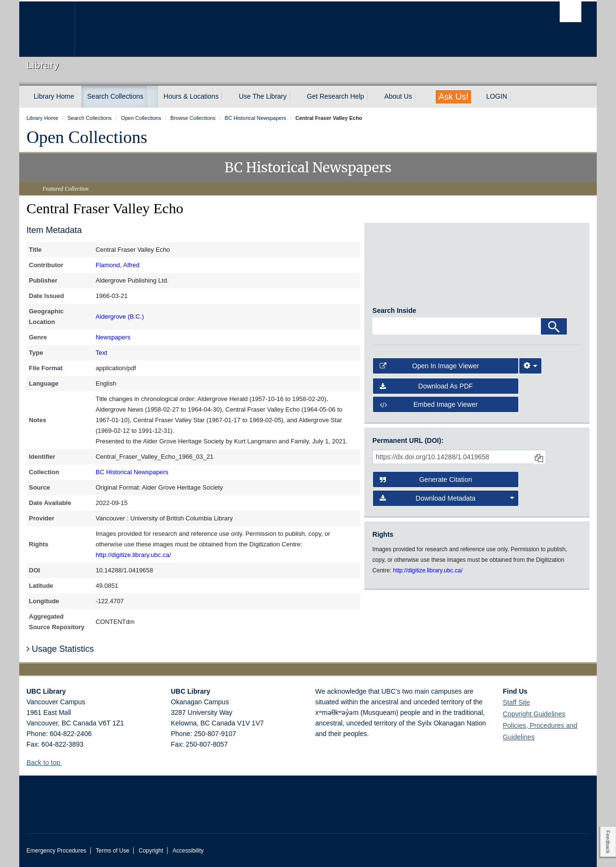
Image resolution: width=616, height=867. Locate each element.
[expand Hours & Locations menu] (227, 97)
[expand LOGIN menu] (516, 97)
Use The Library (263, 96)
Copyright (151, 851)
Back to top (48, 763)
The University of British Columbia (47, 29)
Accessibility (188, 851)
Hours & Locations (191, 96)
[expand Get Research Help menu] (373, 97)
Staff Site (517, 702)
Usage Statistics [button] (60, 649)
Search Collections (115, 96)
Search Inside (394, 314)
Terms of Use (113, 851)
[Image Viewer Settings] (530, 370)
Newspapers (113, 337)
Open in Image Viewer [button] (430, 370)
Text (102, 353)
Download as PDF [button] (426, 390)
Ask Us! (453, 97)
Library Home (54, 96)
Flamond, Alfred (118, 265)
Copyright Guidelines (534, 714)
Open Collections (87, 137)
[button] (66, 762)
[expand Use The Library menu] (295, 97)
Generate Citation (426, 483)
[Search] (554, 330)
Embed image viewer (429, 408)
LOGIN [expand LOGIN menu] (497, 96)
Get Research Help (336, 96)
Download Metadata (447, 502)
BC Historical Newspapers (132, 472)
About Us (398, 96)
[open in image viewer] (399, 269)
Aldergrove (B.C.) (120, 317)
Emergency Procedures (56, 851)
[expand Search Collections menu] (152, 97)
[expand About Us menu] (421, 97)
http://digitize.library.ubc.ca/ (134, 555)
